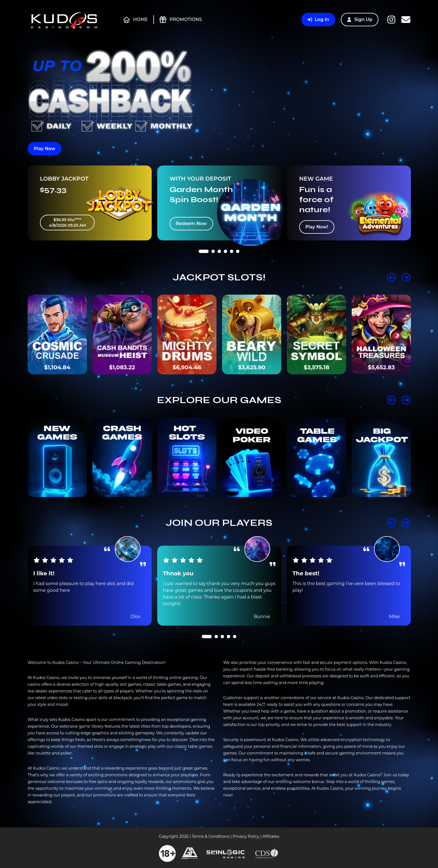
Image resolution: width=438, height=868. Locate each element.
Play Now (45, 149)
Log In (318, 19)
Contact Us (406, 20)
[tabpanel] (90, 203)
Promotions (181, 20)
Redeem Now (191, 223)
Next (406, 277)
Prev (391, 277)
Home (135, 20)
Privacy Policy (246, 836)
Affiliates (271, 836)
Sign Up (360, 19)
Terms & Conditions (210, 836)
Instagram (391, 20)
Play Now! (317, 227)
